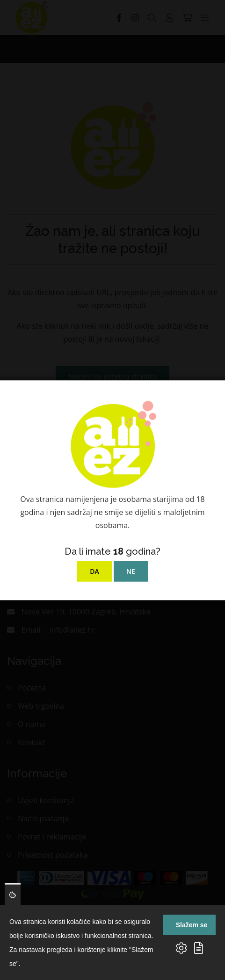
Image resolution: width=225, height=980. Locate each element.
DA (94, 571)
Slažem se (192, 925)
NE (131, 571)
